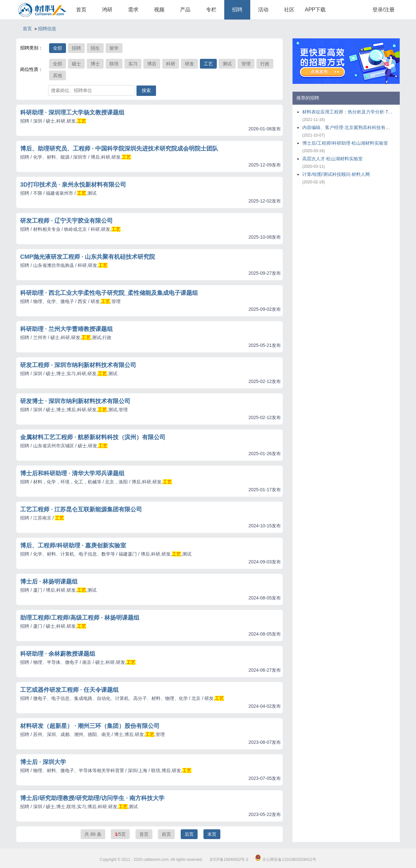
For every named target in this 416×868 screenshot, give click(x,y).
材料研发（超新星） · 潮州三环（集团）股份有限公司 (90, 726)
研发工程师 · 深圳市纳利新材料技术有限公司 (78, 365)
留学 (114, 48)
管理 (246, 64)
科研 (171, 64)
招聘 (237, 10)
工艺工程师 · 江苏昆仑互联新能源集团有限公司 (81, 509)
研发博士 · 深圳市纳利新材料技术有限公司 (75, 401)
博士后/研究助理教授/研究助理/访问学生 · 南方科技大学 (92, 798)
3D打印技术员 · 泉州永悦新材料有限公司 (73, 185)
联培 (114, 64)
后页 (189, 834)
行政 (265, 64)
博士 (95, 64)
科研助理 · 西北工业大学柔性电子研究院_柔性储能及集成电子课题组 (109, 293)
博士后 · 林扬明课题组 (49, 582)
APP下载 (315, 10)
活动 (263, 10)
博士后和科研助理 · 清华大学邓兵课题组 (72, 473)
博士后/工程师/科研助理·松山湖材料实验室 (345, 143)
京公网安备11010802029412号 (286, 860)
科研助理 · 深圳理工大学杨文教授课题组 (72, 112)
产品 (185, 10)
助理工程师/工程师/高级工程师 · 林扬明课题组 (80, 618)
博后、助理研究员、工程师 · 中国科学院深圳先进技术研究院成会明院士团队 (119, 149)
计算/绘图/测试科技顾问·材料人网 (336, 174)
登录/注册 (383, 10)
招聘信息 (47, 29)
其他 (58, 75)
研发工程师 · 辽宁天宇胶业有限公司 (66, 221)
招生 (95, 48)
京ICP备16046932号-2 (229, 860)
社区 (289, 10)
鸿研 (107, 10)
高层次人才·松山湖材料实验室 (332, 159)
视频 (159, 10)
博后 (152, 64)
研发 (189, 64)
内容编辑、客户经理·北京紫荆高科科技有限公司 (348, 127)
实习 (133, 64)
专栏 (211, 10)
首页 (81, 10)
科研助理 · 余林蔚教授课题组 (58, 654)
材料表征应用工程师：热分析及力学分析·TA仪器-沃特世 (348, 112)
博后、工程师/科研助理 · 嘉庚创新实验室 (73, 546)
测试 (227, 64)
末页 (212, 834)
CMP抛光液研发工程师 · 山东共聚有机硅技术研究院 (88, 257)
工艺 (208, 64)
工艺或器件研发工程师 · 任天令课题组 (69, 690)
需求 (133, 10)
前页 (166, 834)
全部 (58, 48)
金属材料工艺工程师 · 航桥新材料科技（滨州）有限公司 (93, 437)
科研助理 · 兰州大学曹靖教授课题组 (66, 329)
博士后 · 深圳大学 (43, 762)
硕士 (76, 64)
